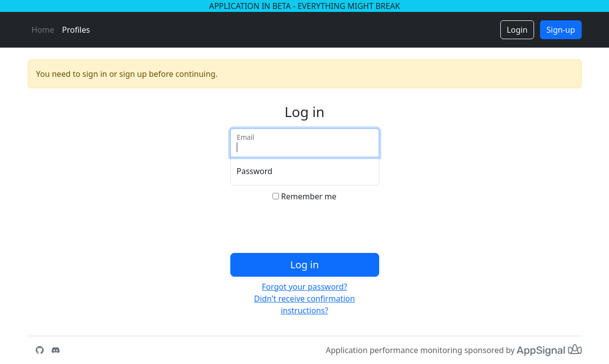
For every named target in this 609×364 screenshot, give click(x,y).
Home (43, 30)
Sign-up (561, 30)
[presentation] (306, 230)
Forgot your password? (305, 287)
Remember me (309, 196)
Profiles (76, 30)
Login (517, 30)
